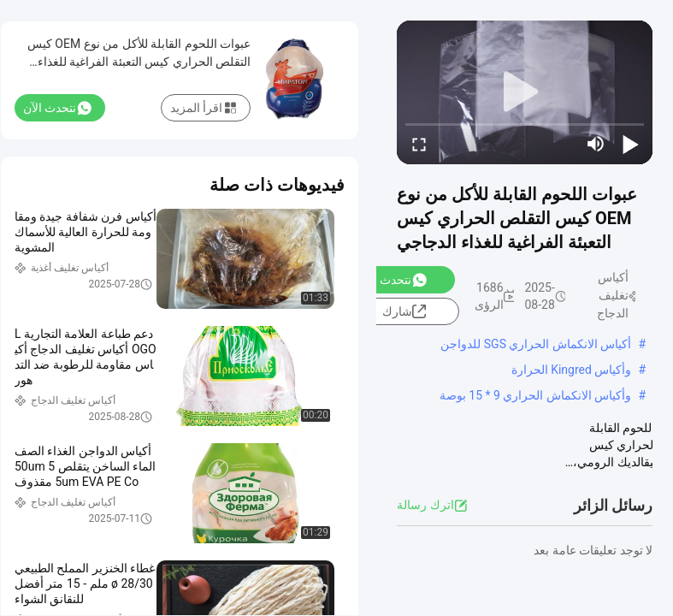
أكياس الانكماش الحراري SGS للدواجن (536, 344)
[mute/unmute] (596, 144)
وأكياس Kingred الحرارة (572, 370)
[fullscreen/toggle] (419, 144)
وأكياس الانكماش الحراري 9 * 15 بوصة (536, 395)
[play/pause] (630, 144)
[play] (525, 92)
